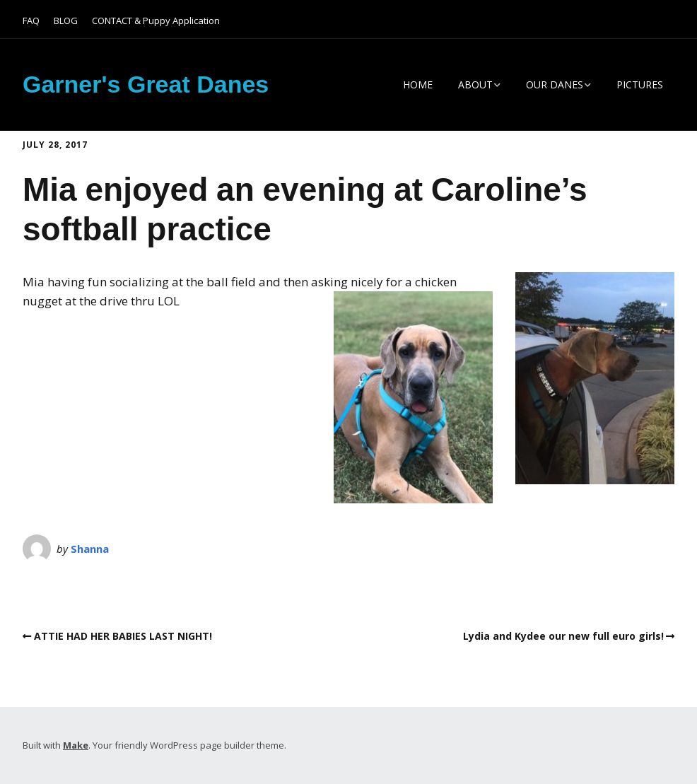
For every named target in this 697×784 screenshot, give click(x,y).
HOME (418, 84)
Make (76, 745)
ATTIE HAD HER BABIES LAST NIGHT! (123, 636)
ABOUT (475, 84)
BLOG (66, 21)
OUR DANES (555, 84)
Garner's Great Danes (146, 84)
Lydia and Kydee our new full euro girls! (563, 636)
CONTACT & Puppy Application (156, 21)
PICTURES (640, 84)
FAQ (31, 21)
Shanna (90, 549)
